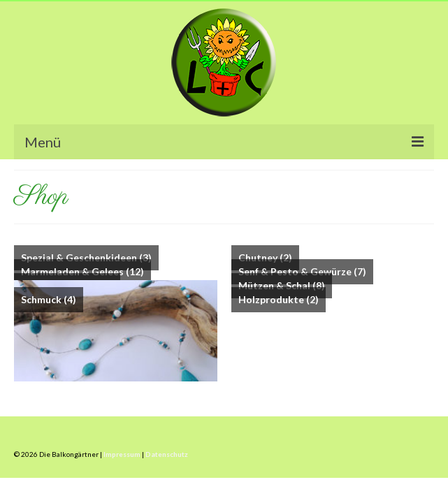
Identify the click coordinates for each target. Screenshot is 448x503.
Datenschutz (167, 454)
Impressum (122, 454)
